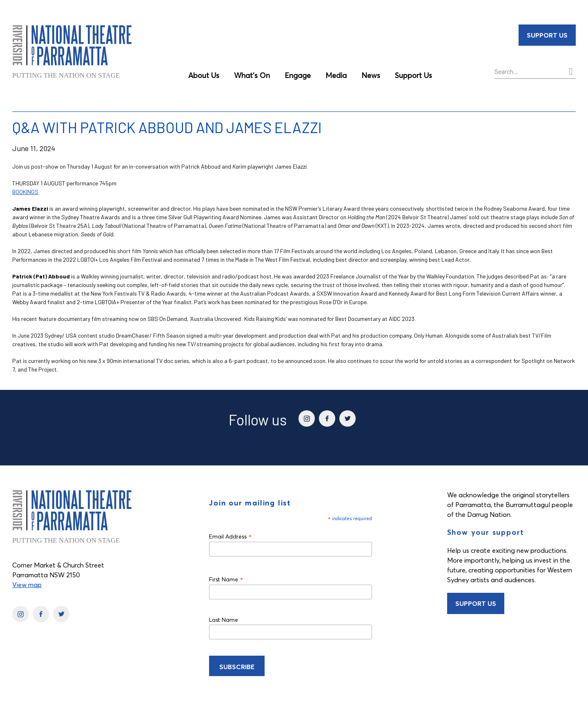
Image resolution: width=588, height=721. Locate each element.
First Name (226, 579)
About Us (204, 75)
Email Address (231, 536)
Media (336, 75)
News (371, 75)
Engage (298, 75)
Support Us (413, 75)
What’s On (252, 75)
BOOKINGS (25, 192)
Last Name (224, 620)
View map (27, 585)
